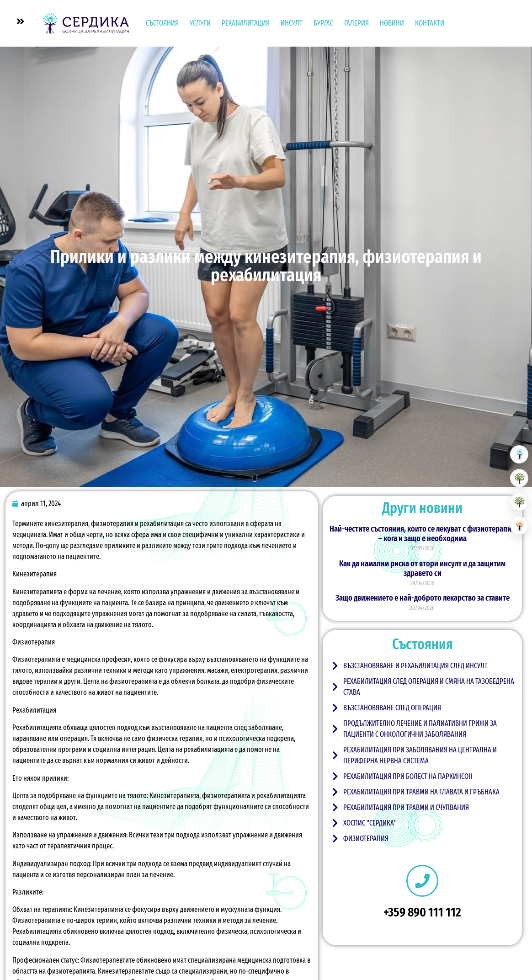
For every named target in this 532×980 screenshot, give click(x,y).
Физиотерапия (34, 642)
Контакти (430, 23)
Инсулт (292, 23)
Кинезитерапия (35, 574)
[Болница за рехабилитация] (519, 454)
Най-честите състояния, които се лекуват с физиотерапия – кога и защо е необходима (422, 534)
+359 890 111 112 (422, 912)
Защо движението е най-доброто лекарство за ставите (423, 598)
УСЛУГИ (200, 23)
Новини (392, 23)
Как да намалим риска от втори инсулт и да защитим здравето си (422, 569)
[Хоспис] (519, 502)
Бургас (323, 23)
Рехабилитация (246, 23)
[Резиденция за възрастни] (519, 478)
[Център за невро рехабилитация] (519, 526)
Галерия (356, 23)
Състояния (162, 23)
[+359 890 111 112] (422, 881)
